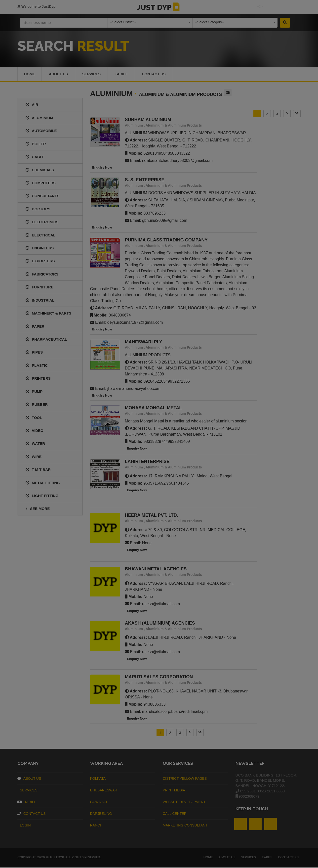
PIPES (34, 353)
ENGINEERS (40, 249)
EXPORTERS (40, 262)
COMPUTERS (41, 184)
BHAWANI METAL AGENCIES (156, 570)
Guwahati (99, 802)
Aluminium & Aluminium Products (174, 126)
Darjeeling (101, 814)
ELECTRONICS (42, 223)
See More (38, 509)
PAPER (35, 327)
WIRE (34, 457)
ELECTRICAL (40, 236)
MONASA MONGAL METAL (154, 409)
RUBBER (37, 405)
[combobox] (150, 23)
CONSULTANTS (42, 197)
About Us (29, 779)
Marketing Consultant (185, 826)
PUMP (34, 392)
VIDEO (35, 431)
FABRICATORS (42, 275)
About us (59, 74)
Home (30, 74)
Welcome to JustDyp (36, 6)
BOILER (36, 144)
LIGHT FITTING (42, 496)
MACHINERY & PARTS (48, 314)
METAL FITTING (43, 483)
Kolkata (98, 779)
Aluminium (134, 126)
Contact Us (156, 74)
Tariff (123, 74)
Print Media (174, 791)
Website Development (184, 802)
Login (24, 826)
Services (93, 74)
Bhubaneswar (104, 791)
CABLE (35, 158)
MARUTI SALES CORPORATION (159, 678)
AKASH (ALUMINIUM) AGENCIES (160, 624)
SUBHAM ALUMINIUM (148, 120)
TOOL (34, 418)
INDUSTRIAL (40, 301)
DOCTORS (38, 209)
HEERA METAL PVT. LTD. (152, 516)
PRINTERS (38, 379)
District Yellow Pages (185, 779)
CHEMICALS (40, 170)
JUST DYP (159, 7)
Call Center (175, 814)
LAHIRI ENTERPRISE (147, 462)
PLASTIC (37, 366)
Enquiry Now (101, 168)
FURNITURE (40, 288)
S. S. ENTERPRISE (145, 181)
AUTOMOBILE (41, 131)
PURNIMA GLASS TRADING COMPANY (166, 241)
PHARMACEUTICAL (46, 340)
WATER (35, 444)
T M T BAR (38, 470)
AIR (32, 105)
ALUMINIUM (39, 118)
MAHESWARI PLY (144, 342)
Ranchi (97, 826)
